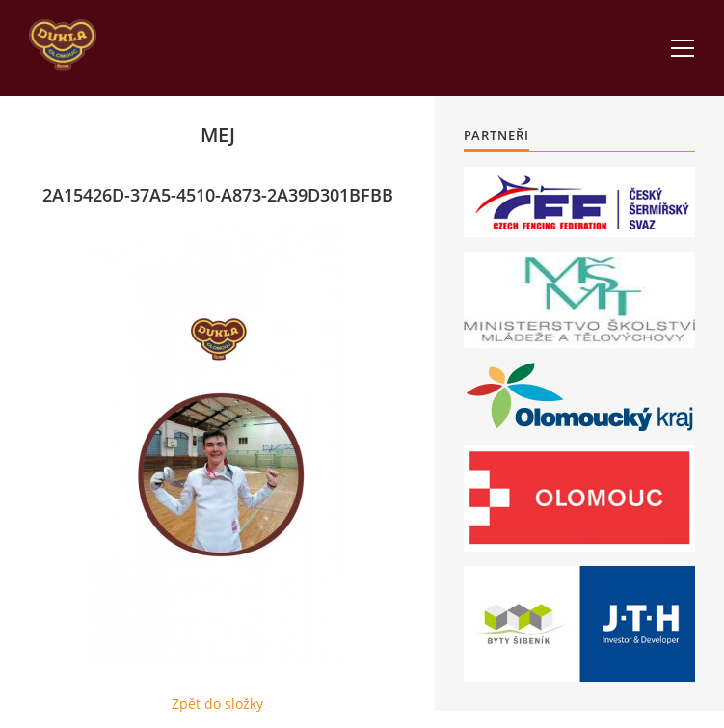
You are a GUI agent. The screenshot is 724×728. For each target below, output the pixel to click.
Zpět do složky (217, 703)
